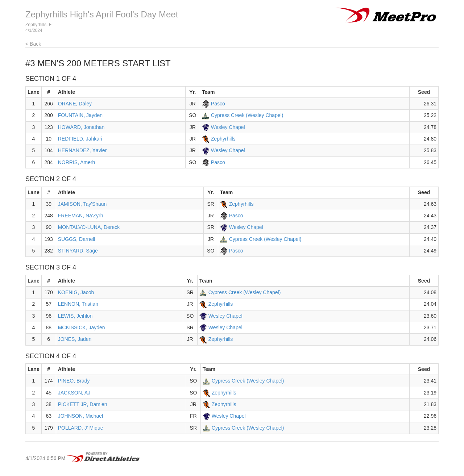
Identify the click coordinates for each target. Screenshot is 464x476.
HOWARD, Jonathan (81, 127)
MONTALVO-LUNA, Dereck (89, 227)
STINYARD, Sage (78, 251)
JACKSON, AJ (74, 393)
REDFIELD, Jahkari (80, 139)
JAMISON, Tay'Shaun (82, 204)
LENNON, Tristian (78, 304)
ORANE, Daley (75, 104)
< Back (33, 44)
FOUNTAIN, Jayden (80, 115)
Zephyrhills (223, 139)
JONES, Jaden (75, 339)
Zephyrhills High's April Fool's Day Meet (102, 14)
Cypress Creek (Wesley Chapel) (247, 115)
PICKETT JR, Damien (83, 404)
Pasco (218, 104)
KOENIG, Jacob (76, 292)
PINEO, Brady (74, 381)
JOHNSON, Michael (80, 416)
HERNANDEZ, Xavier (82, 150)
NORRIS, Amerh (77, 162)
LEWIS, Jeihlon (75, 316)
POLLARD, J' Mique (81, 428)
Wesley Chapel (228, 127)
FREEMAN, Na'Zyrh (81, 216)
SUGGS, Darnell (77, 239)
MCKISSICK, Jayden (82, 327)
